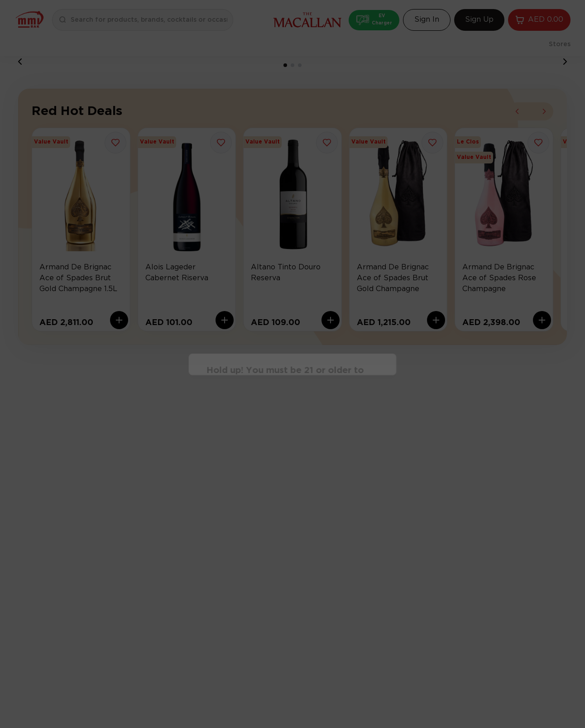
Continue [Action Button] (293, 391)
